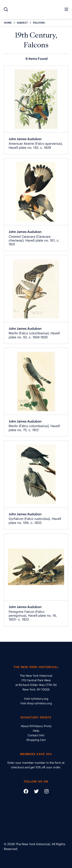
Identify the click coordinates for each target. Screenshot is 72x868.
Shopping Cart (36, 740)
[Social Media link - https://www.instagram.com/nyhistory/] (44, 792)
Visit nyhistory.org (36, 699)
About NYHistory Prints (36, 726)
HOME (8, 23)
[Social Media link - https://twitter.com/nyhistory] (34, 792)
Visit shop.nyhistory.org (36, 703)
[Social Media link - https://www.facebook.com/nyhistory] (26, 792)
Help (36, 731)
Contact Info (36, 735)
